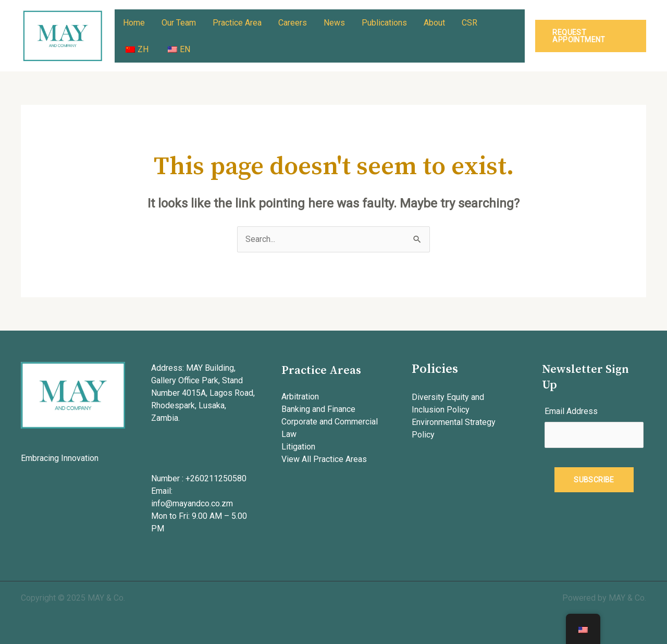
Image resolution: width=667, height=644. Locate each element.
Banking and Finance (318, 409)
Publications (384, 23)
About (434, 23)
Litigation (298, 447)
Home (134, 23)
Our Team (179, 23)
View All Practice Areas (324, 459)
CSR (470, 23)
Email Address (571, 411)
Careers (293, 23)
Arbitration (300, 397)
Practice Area (237, 23)
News (334, 23)
